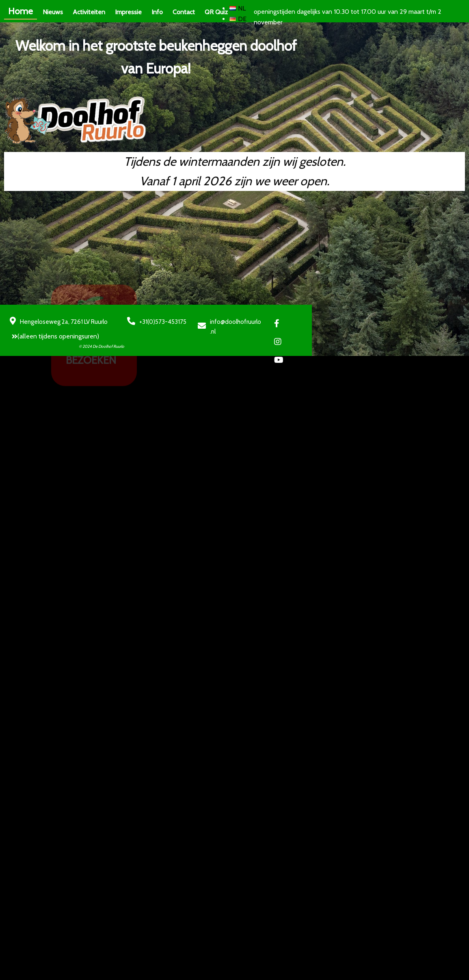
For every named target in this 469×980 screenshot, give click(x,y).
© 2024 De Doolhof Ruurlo (110, 456)
